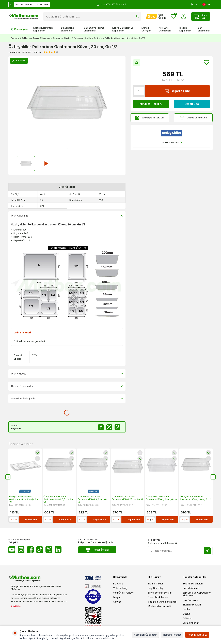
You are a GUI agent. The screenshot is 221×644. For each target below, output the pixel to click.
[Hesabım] (156, 16)
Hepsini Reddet (172, 635)
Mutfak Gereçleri (146, 29)
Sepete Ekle (177, 91)
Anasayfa (15, 38)
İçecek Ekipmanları (185, 29)
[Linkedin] (58, 550)
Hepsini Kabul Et (197, 635)
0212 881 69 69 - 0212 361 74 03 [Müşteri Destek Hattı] (28, 4)
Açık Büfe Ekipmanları (165, 29)
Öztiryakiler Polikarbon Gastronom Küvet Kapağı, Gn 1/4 (23, 499)
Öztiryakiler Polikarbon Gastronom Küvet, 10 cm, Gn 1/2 (196, 498)
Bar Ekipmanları (204, 29)
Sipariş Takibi (155, 584)
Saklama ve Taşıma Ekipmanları (94, 29)
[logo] (23, 16)
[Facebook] (30, 550)
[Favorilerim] (173, 16)
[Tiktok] (40, 550)
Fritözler (187, 618)
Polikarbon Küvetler (83, 38)
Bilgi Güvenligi (156, 588)
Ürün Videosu (67, 374)
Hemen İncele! (97, 550)
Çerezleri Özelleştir (145, 635)
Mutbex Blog (120, 588)
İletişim (117, 597)
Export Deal (192, 104)
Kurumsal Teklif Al (151, 104)
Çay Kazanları (190, 600)
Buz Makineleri (191, 588)
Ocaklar (187, 614)
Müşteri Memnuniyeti (159, 606)
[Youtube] (12, 550)
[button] (66, 149)
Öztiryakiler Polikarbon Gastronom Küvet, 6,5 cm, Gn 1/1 (58, 499)
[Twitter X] (49, 550)
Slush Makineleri (192, 605)
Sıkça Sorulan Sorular (160, 593)
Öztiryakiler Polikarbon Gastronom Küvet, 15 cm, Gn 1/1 (127, 498)
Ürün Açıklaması (67, 216)
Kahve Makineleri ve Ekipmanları (123, 29)
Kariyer (117, 602)
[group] (67, 104)
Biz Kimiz (118, 584)
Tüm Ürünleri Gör (172, 142)
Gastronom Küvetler (62, 38)
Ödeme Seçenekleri (193, 118)
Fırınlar (186, 609)
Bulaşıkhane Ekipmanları (68, 29)
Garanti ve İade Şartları (67, 399)
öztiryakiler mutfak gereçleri (29, 341)
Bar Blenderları (191, 623)
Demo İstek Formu (158, 597)
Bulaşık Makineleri (193, 584)
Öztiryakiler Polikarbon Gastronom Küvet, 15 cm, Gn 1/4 (162, 498)
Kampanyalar (20, 29)
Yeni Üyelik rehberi (124, 593)
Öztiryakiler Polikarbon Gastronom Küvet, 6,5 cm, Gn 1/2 (92, 499)
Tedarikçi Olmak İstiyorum (162, 602)
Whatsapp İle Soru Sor (150, 118)
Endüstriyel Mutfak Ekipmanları (43, 29)
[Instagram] (21, 550)
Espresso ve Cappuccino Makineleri (197, 594)
